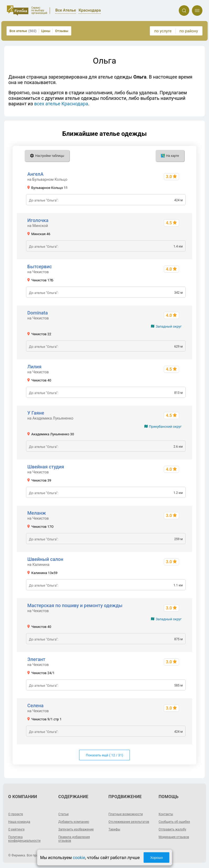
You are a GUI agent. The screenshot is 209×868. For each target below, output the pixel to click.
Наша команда (19, 822)
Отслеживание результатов (129, 822)
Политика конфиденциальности (24, 839)
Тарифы (114, 829)
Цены (46, 31)
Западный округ (169, 326)
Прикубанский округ (165, 427)
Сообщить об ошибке (174, 822)
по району (189, 31)
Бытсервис (40, 267)
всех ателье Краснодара (61, 104)
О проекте (16, 814)
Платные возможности (126, 814)
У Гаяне (36, 413)
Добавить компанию (74, 822)
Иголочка (38, 220)
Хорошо (156, 858)
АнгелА (35, 174)
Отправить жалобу (172, 829)
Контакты (166, 814)
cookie (79, 858)
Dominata (38, 313)
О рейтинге (16, 829)
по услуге (163, 31)
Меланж (37, 513)
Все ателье (23, 31)
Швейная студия (46, 467)
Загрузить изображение (76, 829)
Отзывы (62, 31)
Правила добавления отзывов (74, 839)
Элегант (36, 659)
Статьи (63, 814)
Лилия (34, 367)
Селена (35, 706)
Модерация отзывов (174, 837)
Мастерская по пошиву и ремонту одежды (75, 605)
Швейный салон (45, 559)
